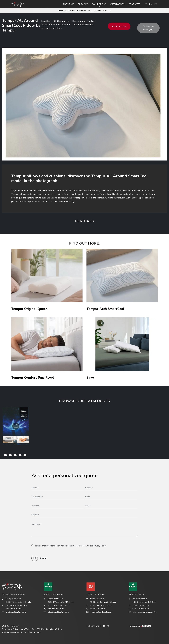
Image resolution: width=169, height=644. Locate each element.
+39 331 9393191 (97, 609)
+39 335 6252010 (12, 609)
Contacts (134, 4)
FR (156, 4)
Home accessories (72, 10)
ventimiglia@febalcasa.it (99, 612)
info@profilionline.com (14, 612)
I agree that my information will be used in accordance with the (71, 546)
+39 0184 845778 (139, 605)
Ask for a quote (119, 26)
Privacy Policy (100, 546)
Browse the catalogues (148, 28)
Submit (39, 558)
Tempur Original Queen (29, 309)
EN (151, 4)
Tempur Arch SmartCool (105, 309)
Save (90, 378)
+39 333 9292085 (139, 609)
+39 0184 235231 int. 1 (15, 605)
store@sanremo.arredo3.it (143, 612)
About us (68, 4)
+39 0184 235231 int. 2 (57, 605)
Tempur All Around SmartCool (99, 10)
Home (61, 10)
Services (83, 4)
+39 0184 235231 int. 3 (99, 605)
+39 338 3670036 (54, 609)
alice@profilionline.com (57, 612)
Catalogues (117, 4)
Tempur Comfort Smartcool (33, 378)
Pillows (83, 10)
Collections (99, 4)
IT (146, 4)
